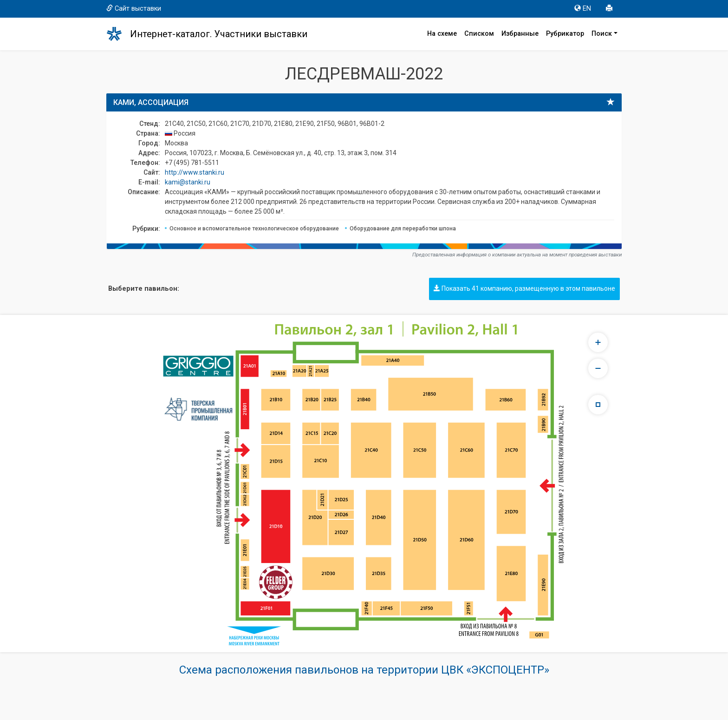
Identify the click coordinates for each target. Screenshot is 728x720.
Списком (479, 34)
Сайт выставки (134, 9)
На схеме (442, 34)
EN (583, 9)
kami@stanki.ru (188, 182)
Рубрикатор (565, 34)
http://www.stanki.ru (195, 172)
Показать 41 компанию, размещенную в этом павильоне (524, 288)
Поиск (602, 34)
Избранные (520, 34)
